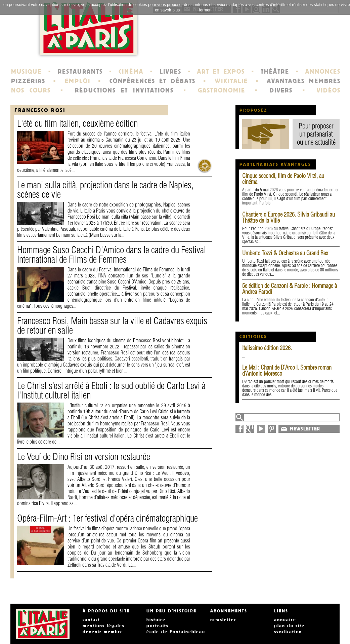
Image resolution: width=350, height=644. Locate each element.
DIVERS (281, 90)
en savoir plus (167, 10)
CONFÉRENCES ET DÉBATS (152, 81)
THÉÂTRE (275, 72)
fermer (205, 10)
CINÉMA (131, 72)
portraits (158, 626)
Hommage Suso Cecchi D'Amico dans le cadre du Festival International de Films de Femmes (112, 254)
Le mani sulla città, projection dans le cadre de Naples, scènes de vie (105, 190)
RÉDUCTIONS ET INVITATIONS (124, 90)
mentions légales (104, 626)
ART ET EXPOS (221, 72)
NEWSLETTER (305, 429)
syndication (288, 632)
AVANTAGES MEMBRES (304, 81)
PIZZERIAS (28, 81)
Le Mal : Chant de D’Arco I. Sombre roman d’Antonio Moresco (287, 370)
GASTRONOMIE (222, 90)
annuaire (285, 620)
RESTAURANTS (80, 72)
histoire (156, 620)
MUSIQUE (26, 72)
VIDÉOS (329, 90)
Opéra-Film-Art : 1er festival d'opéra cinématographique (107, 518)
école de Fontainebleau (176, 632)
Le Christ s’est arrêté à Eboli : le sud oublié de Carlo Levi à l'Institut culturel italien (111, 390)
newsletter (223, 620)
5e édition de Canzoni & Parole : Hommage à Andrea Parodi (290, 289)
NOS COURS (31, 90)
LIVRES (170, 72)
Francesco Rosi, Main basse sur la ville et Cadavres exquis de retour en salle (112, 325)
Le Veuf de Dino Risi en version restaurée (84, 457)
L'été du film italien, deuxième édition (77, 123)
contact (91, 620)
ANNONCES (323, 72)
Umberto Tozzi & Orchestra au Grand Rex (285, 253)
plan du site (289, 626)
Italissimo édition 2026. (267, 348)
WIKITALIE (231, 81)
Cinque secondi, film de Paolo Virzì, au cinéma (283, 179)
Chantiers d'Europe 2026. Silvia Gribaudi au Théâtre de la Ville (289, 217)
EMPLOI (78, 81)
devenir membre (103, 632)
